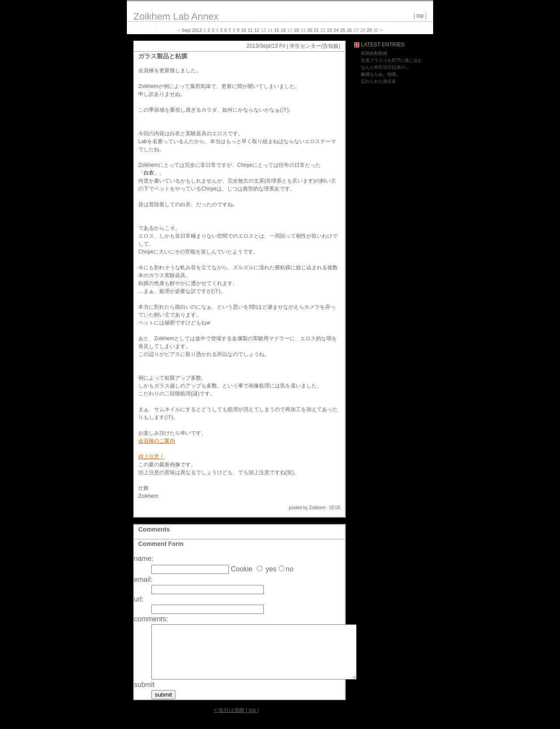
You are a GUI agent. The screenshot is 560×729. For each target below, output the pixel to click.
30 (376, 30)
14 (270, 30)
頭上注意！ (151, 457)
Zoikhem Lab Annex (176, 16)
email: (143, 579)
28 (362, 30)
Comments (154, 529)
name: (143, 558)
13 (263, 30)
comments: (151, 619)
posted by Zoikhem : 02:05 (315, 508)
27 (356, 30)
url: (139, 599)
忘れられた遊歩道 (378, 81)
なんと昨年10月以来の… (385, 67)
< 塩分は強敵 (229, 721)
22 (323, 30)
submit (144, 695)
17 (290, 30)
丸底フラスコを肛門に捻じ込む (392, 60)
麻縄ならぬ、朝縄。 (381, 74)
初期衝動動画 (374, 53)
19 (303, 30)
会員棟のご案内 (157, 441)
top (420, 16)
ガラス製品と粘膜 (163, 56)
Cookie (241, 569)
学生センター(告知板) (315, 46)
